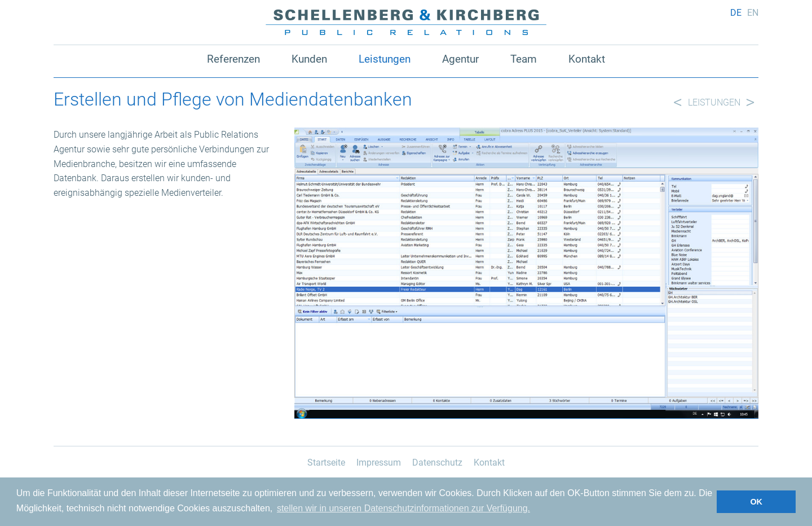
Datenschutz (437, 463)
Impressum (379, 463)
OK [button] (756, 502)
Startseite (326, 463)
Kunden (309, 59)
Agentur (460, 59)
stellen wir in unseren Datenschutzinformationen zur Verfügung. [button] (403, 508)
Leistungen (385, 59)
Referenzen (233, 59)
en (753, 13)
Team (524, 59)
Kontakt (587, 59)
